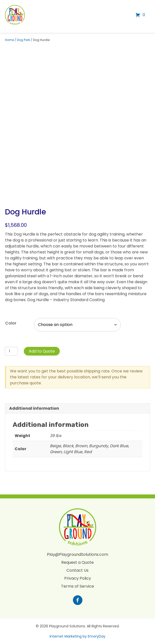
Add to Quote (42, 351)
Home (9, 40)
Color (11, 323)
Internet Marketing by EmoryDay (77, 636)
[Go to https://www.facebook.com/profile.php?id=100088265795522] (78, 601)
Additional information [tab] (34, 408)
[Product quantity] (11, 351)
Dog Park (23, 40)
